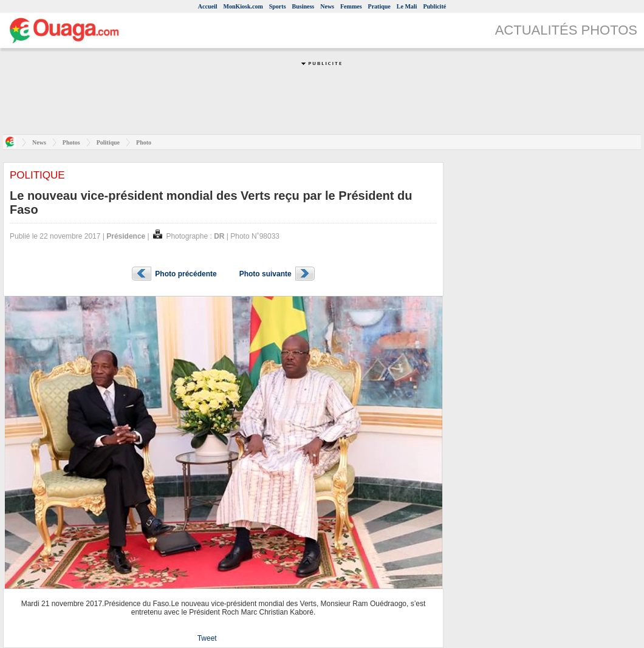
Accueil (208, 6)
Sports (278, 6)
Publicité (434, 6)
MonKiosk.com (243, 6)
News (327, 6)
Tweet (207, 638)
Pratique (379, 6)
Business (303, 6)
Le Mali (407, 6)
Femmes (351, 6)
